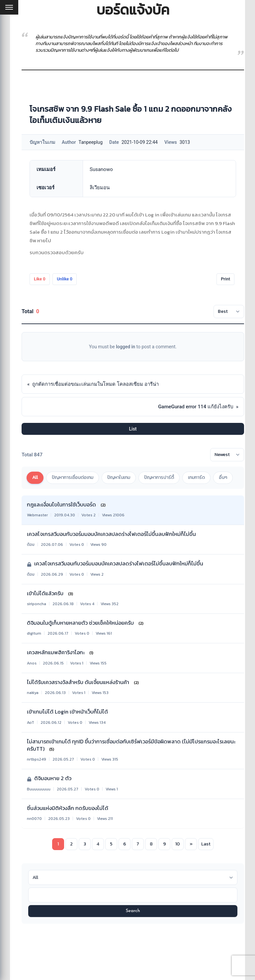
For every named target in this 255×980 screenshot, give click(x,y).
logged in (126, 347)
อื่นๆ (223, 477)
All (35, 477)
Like (40, 279)
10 (178, 844)
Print (225, 279)
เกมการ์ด (196, 477)
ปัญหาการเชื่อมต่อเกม (73, 477)
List (133, 429)
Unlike (65, 279)
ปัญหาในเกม (119, 477)
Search (133, 911)
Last (206, 844)
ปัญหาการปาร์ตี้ (159, 477)
